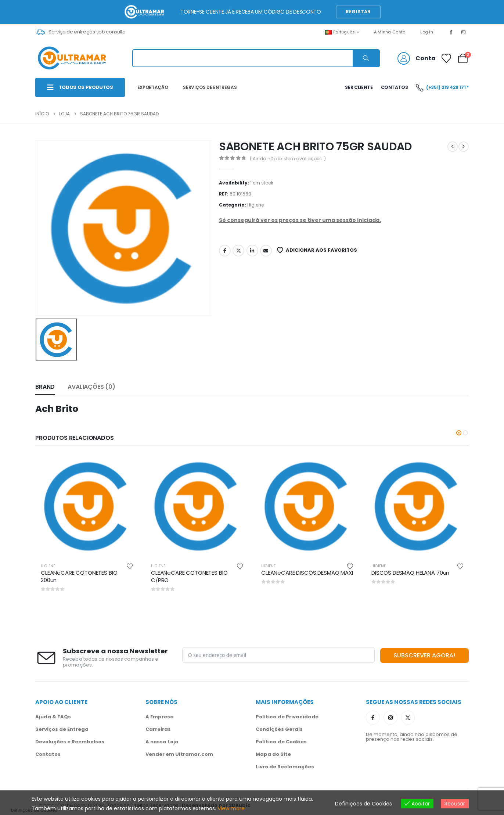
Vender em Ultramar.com (179, 754)
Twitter (238, 251)
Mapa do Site (273, 754)
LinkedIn (252, 251)
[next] (464, 147)
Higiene (255, 205)
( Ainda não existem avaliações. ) (288, 159)
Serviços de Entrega (62, 729)
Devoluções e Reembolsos (70, 742)
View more (231, 808)
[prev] (453, 147)
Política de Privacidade (287, 717)
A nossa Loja (162, 742)
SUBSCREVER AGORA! (424, 655)
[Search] (366, 58)
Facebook (225, 251)
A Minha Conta (390, 32)
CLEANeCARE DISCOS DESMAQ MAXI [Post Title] (307, 573)
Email (266, 251)
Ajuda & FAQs (53, 717)
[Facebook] (451, 32)
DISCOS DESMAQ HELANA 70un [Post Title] (410, 573)
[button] (459, 433)
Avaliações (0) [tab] (91, 387)
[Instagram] (464, 32)
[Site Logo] (72, 58)
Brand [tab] (45, 387)
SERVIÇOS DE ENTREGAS (210, 87)
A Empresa (160, 717)
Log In (427, 32)
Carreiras (158, 729)
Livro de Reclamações (285, 767)
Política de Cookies (281, 742)
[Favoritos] (447, 58)
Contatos (48, 754)
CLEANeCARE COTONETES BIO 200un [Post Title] (79, 576)
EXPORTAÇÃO (153, 87)
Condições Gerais (279, 729)
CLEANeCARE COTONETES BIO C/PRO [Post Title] (189, 576)
